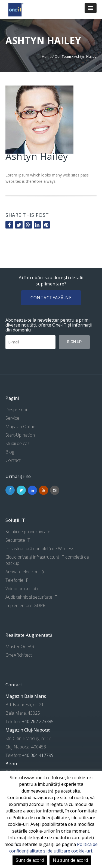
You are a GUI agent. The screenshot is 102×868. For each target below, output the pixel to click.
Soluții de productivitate (28, 532)
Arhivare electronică (25, 572)
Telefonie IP (17, 580)
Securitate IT (18, 540)
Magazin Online (20, 427)
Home (47, 56)
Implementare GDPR (25, 605)
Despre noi (16, 410)
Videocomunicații (22, 589)
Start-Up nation (20, 435)
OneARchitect (19, 655)
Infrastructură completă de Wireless (40, 549)
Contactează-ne (51, 298)
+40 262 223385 (37, 721)
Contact (13, 460)
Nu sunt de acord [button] (70, 860)
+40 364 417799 (37, 755)
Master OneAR (20, 647)
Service (12, 418)
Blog (10, 452)
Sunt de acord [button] (30, 860)
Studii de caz (18, 443)
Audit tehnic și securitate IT (31, 597)
